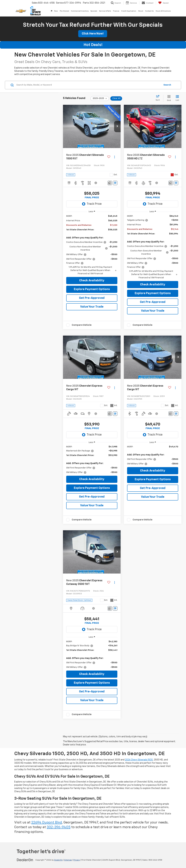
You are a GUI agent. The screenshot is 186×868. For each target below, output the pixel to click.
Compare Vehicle (82, 325)
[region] (92, 245)
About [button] (141, 11)
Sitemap (68, 860)
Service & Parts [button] (105, 11)
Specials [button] (94, 11)
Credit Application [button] (129, 11)
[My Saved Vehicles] (163, 3)
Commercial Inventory (80, 11)
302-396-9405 (59, 827)
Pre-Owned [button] (64, 11)
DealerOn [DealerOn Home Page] (58, 860)
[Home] (52, 11)
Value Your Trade (92, 307)
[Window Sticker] (115, 183)
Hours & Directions (163, 11)
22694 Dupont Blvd (47, 823)
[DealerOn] (25, 860)
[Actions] (115, 157)
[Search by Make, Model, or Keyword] (88, 85)
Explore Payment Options (92, 289)
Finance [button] (116, 11)
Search (167, 85)
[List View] (177, 98)
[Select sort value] (159, 98)
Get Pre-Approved (92, 298)
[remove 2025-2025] (100, 98)
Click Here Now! (93, 34)
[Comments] (110, 183)
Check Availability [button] (92, 281)
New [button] (56, 11)
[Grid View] (168, 98)
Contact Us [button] (149, 11)
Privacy (77, 860)
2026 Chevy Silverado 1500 (139, 760)
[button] (117, 126)
